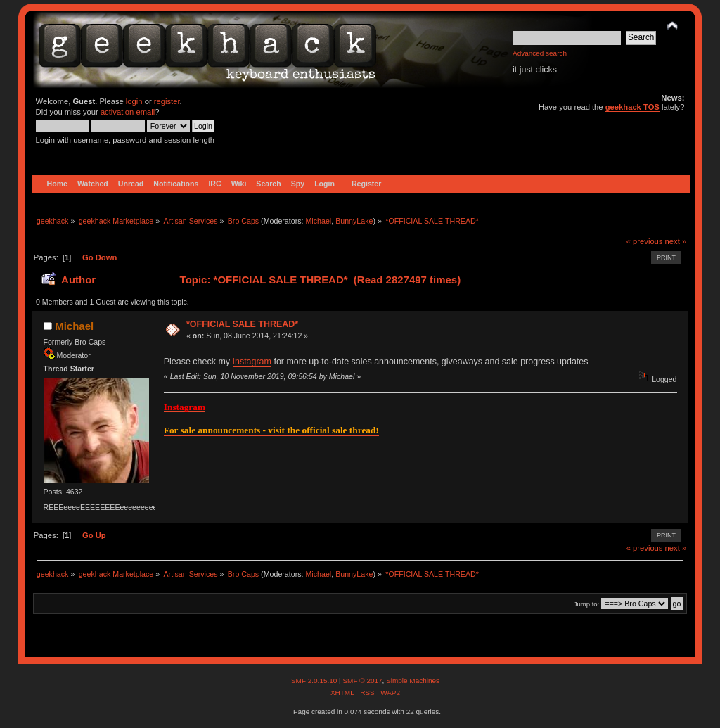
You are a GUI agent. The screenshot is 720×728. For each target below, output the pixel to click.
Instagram (252, 362)
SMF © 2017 (362, 681)
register (167, 101)
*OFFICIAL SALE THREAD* (242, 324)
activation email (128, 112)
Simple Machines (413, 681)
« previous (645, 241)
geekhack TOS (632, 107)
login (134, 101)
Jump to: (587, 604)
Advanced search (540, 53)
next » (676, 241)
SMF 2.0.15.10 (315, 681)
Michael (318, 221)
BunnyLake (354, 221)
